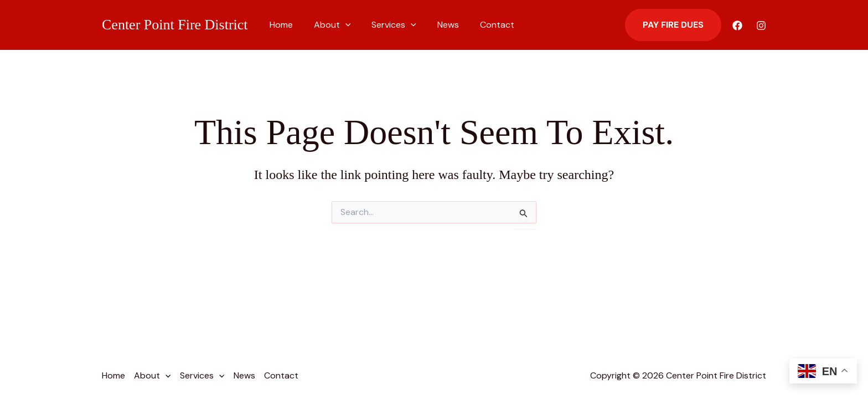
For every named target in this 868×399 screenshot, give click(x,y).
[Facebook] (737, 25)
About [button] (327, 25)
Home (280, 25)
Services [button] (386, 25)
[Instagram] (761, 25)
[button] (340, 25)
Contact (482, 25)
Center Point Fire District (175, 25)
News (436, 25)
